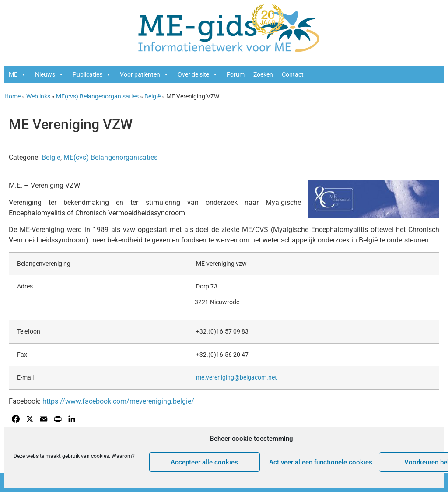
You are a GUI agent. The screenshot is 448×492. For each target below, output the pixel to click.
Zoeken (263, 74)
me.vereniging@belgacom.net (236, 378)
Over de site (198, 74)
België (152, 96)
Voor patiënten (144, 74)
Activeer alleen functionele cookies (321, 462)
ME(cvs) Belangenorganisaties (97, 96)
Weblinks (38, 96)
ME (17, 74)
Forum (236, 74)
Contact (293, 74)
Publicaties (92, 74)
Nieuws (49, 74)
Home (12, 96)
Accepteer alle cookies (204, 462)
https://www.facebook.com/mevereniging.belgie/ (118, 401)
